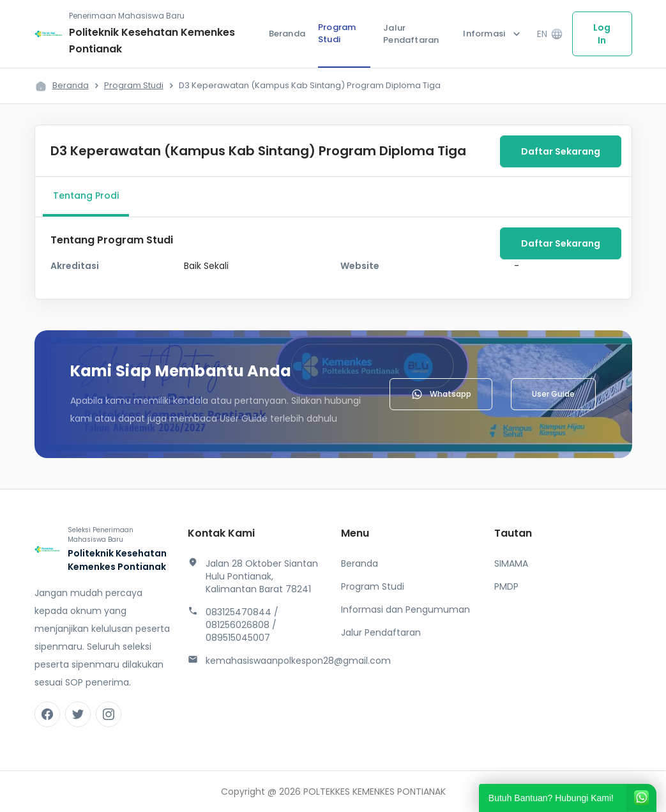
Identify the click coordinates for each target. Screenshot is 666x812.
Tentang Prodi (86, 195)
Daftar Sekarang (561, 151)
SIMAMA (511, 563)
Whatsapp (441, 394)
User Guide (553, 394)
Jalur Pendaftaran (411, 34)
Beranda (287, 34)
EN (550, 34)
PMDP (506, 586)
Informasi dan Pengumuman (405, 609)
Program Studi (337, 34)
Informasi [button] (493, 34)
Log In (602, 34)
